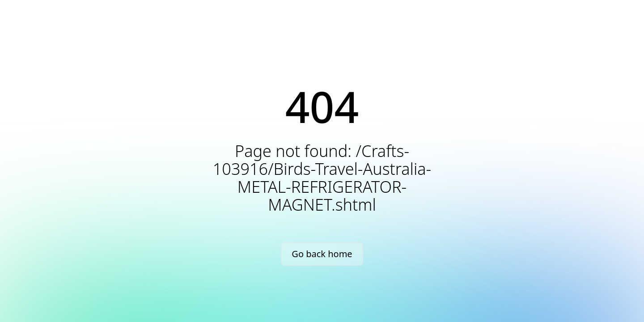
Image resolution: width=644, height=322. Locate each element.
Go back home (322, 254)
